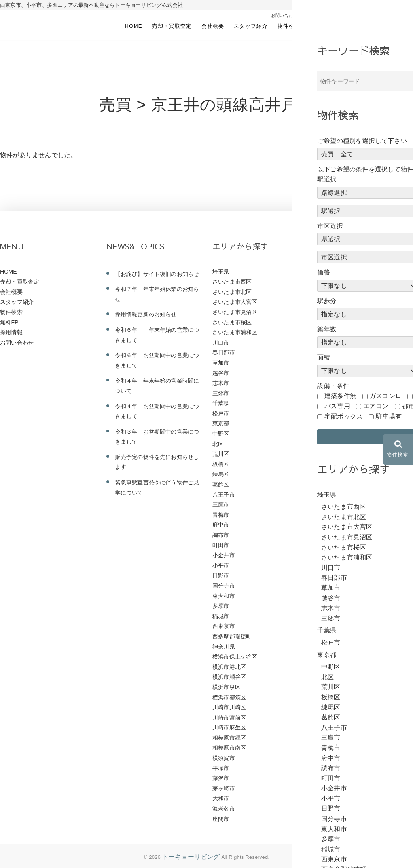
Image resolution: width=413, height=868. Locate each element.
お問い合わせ (388, 26)
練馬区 (221, 474)
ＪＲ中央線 (333, 403)
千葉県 (221, 403)
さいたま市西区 (232, 282)
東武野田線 (333, 495)
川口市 (221, 343)
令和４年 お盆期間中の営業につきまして (157, 411)
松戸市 (221, 413)
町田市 (221, 545)
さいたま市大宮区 (235, 302)
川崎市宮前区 (229, 718)
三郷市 (221, 393)
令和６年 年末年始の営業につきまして (157, 335)
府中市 (221, 525)
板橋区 (221, 464)
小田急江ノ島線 (338, 545)
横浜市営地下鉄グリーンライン (358, 484)
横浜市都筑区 (229, 697)
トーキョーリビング (191, 857)
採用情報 (350, 26)
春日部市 (224, 352)
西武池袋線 (333, 413)
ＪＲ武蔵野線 (336, 292)
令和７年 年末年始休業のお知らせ (157, 294)
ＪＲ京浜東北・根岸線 (347, 393)
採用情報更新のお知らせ (146, 314)
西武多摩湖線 (336, 444)
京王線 (327, 575)
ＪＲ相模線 (333, 282)
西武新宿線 (333, 423)
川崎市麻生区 (229, 727)
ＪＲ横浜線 (333, 302)
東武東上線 (333, 504)
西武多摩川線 (336, 454)
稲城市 (221, 616)
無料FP (319, 26)
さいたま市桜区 (232, 322)
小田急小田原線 (338, 555)
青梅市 (221, 515)
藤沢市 (221, 778)
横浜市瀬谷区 (229, 677)
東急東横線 (333, 525)
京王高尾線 (333, 565)
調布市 (221, 535)
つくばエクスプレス (344, 616)
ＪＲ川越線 (333, 343)
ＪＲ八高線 (333, 383)
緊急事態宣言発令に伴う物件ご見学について (157, 487)
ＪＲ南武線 (333, 373)
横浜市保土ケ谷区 (235, 657)
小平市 (221, 565)
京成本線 (330, 596)
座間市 (221, 819)
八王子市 (224, 495)
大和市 (221, 798)
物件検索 (289, 26)
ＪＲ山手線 (333, 352)
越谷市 (221, 373)
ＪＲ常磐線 (333, 332)
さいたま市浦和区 (235, 332)
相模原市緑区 (229, 738)
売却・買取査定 (172, 26)
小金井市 (224, 555)
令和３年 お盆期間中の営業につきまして (157, 437)
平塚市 (221, 768)
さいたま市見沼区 (235, 312)
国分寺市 (224, 586)
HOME (134, 26)
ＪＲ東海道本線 (338, 312)
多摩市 (221, 606)
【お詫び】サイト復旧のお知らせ (157, 274)
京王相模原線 (336, 586)
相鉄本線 (330, 474)
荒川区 (221, 454)
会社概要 (213, 26)
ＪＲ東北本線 (336, 322)
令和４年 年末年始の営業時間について (157, 386)
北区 (218, 444)
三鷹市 (221, 504)
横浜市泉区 (226, 687)
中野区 (221, 434)
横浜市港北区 (229, 667)
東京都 (221, 423)
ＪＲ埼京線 (333, 363)
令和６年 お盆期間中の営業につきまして (157, 360)
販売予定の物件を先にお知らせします (157, 462)
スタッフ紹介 (251, 26)
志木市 (221, 383)
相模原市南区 (229, 748)
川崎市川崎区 (229, 707)
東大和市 (224, 596)
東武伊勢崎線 (336, 515)
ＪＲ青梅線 (333, 272)
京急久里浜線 (336, 606)
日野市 (221, 575)
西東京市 (224, 626)
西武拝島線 (333, 434)
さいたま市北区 (232, 292)
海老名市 (224, 809)
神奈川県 (224, 647)
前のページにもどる (374, 186)
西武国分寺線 (336, 464)
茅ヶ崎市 (224, 788)
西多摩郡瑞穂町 (232, 636)
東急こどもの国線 (341, 535)
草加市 (221, 363)
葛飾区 (221, 484)
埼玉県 (221, 272)
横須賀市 (224, 758)
